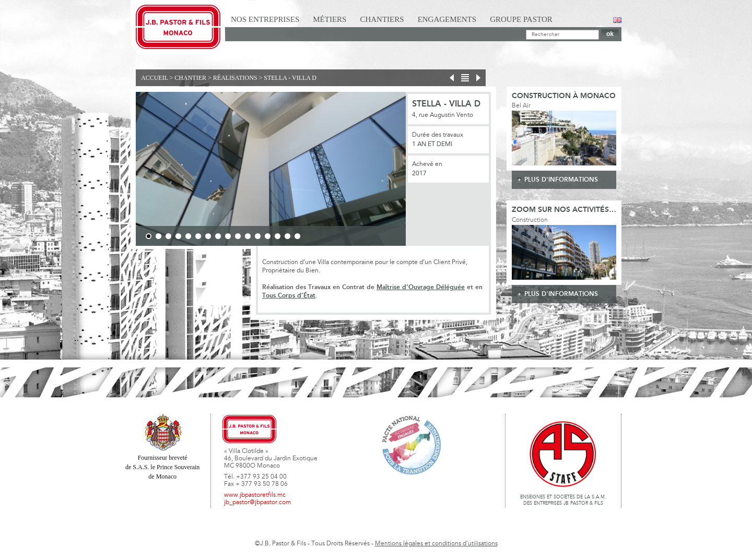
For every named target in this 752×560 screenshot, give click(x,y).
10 (238, 236)
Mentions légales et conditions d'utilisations (436, 544)
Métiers (330, 19)
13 (268, 236)
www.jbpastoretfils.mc (255, 495)
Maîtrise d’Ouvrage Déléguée (421, 287)
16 (297, 236)
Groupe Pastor (521, 19)
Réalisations (235, 78)
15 (287, 236)
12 (258, 236)
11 (248, 236)
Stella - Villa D (290, 78)
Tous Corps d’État (289, 296)
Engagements (447, 19)
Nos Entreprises (265, 19)
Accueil (155, 78)
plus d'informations (561, 180)
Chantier (190, 78)
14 (278, 236)
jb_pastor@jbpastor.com (257, 503)
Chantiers (382, 19)
